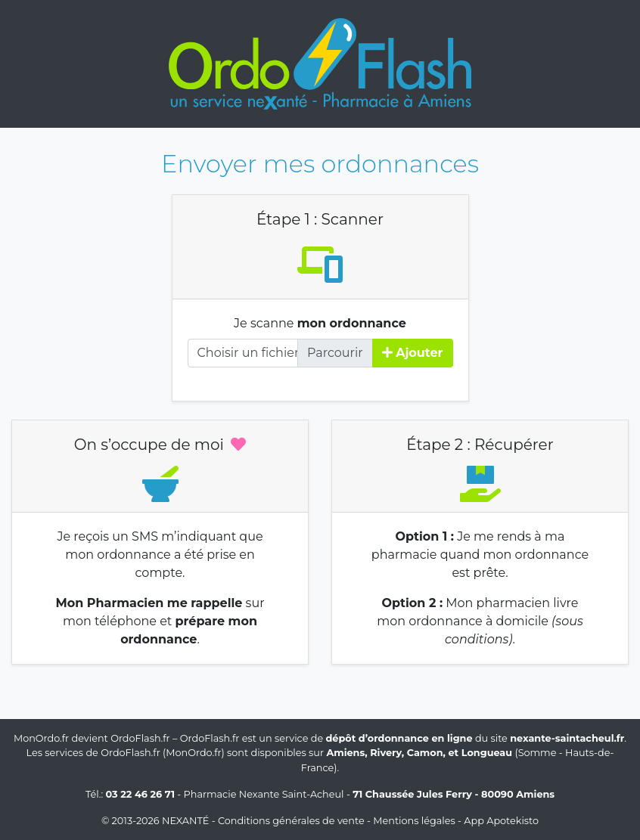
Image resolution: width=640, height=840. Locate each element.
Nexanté (185, 821)
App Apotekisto (501, 821)
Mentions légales (414, 821)
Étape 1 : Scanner (320, 219)
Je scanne (320, 323)
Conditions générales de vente (291, 821)
